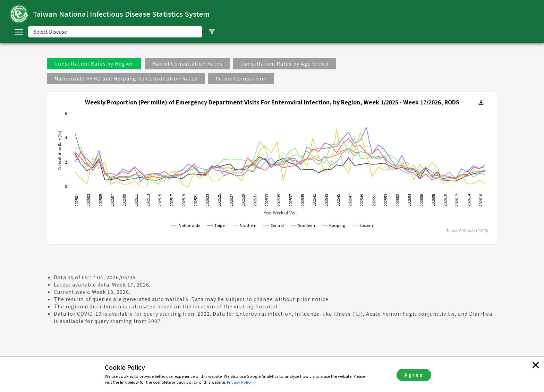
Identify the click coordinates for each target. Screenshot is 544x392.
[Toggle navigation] (19, 32)
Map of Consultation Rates (187, 63)
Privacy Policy (240, 382)
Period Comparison (241, 78)
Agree (414, 375)
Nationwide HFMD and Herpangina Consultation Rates (126, 78)
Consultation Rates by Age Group (284, 63)
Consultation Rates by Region (94, 63)
